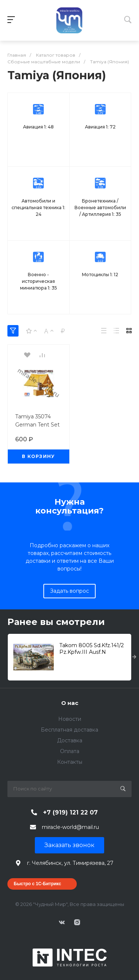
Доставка (70, 740)
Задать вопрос (69, 591)
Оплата (70, 751)
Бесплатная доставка (69, 730)
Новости (70, 719)
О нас (70, 703)
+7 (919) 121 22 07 (70, 812)
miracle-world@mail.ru (70, 827)
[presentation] (134, 657)
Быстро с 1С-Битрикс (37, 884)
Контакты (70, 762)
